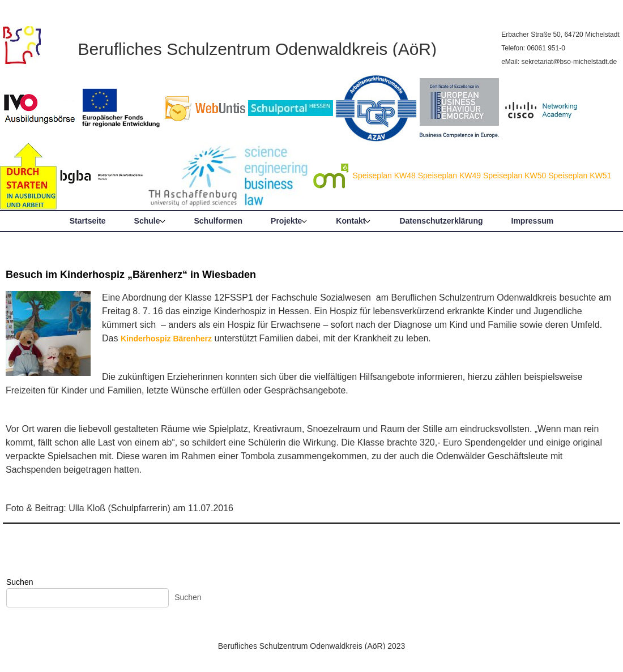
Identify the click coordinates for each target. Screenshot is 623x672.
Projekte (286, 221)
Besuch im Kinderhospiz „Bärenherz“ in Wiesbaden (131, 275)
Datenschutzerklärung (441, 221)
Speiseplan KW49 (449, 176)
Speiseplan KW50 (515, 176)
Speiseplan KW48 (384, 176)
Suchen (20, 582)
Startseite (88, 221)
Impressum (533, 221)
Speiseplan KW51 (580, 176)
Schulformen (219, 221)
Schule (147, 221)
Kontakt (351, 221)
